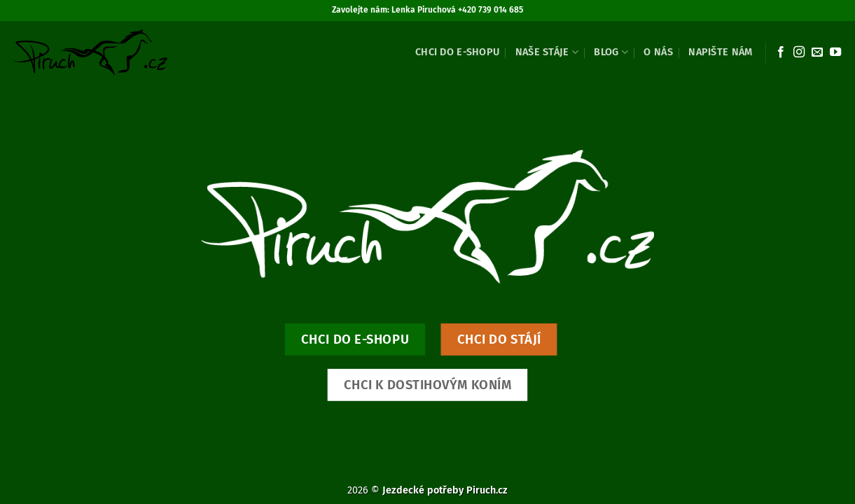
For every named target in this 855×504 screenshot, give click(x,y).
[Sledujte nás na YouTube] (835, 52)
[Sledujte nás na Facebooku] (781, 52)
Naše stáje (547, 52)
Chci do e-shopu (457, 52)
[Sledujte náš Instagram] (799, 52)
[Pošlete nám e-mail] (817, 52)
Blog (611, 52)
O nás (658, 52)
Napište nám (720, 52)
